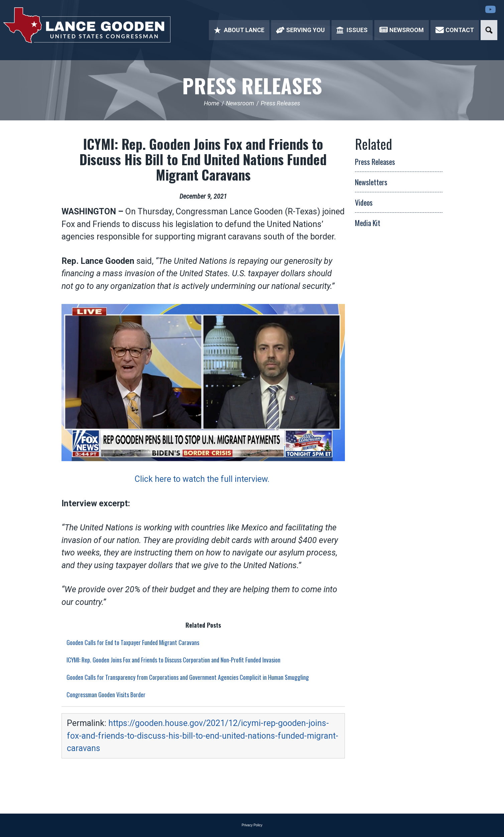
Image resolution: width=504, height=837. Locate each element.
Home (212, 103)
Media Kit (368, 223)
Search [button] (489, 30)
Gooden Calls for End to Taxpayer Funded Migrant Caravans (133, 642)
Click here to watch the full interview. (203, 479)
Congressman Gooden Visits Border (106, 695)
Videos (364, 202)
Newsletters (371, 182)
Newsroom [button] (402, 30)
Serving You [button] (300, 30)
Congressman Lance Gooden (87, 25)
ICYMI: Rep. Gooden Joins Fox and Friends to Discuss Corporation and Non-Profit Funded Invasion (173, 660)
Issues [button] (352, 30)
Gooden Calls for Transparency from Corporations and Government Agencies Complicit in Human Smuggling (188, 677)
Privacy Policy (252, 825)
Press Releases (252, 85)
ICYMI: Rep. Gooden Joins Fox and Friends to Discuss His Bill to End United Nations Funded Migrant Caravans (203, 159)
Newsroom (240, 103)
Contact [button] (455, 30)
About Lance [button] (239, 30)
